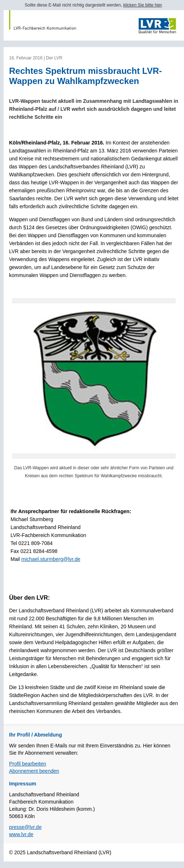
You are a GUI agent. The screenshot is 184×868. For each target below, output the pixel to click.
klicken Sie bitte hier (143, 5)
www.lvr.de (21, 834)
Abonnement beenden (34, 771)
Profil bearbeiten (28, 764)
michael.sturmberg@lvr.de (51, 559)
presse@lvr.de (25, 827)
